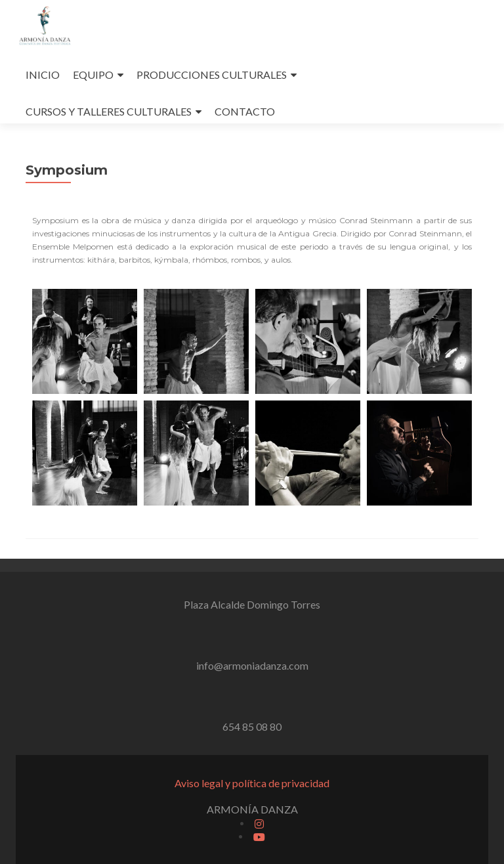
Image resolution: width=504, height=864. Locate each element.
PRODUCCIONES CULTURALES (212, 75)
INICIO (43, 75)
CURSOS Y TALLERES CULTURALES (109, 111)
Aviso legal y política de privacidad (252, 783)
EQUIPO (93, 75)
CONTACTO (245, 111)
